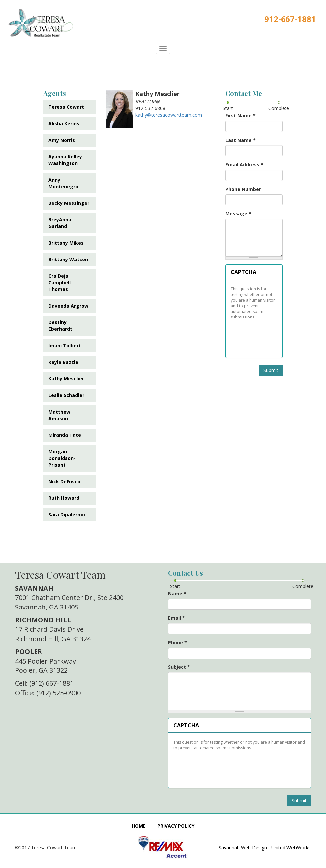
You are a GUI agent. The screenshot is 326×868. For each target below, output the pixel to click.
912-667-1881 (290, 19)
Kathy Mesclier (66, 379)
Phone (177, 642)
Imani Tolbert (65, 346)
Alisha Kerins (64, 123)
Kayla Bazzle (63, 362)
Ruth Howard (64, 498)
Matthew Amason (59, 415)
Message (238, 214)
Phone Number (243, 189)
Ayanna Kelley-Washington (66, 160)
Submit (271, 370)
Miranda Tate (65, 435)
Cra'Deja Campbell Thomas (60, 283)
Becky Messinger (69, 203)
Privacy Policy (176, 826)
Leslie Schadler (66, 395)
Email (176, 618)
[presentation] (254, 336)
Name (177, 593)
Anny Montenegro (63, 183)
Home (139, 826)
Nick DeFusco (64, 481)
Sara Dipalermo (67, 515)
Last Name (241, 140)
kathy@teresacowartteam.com (169, 115)
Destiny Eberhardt (60, 326)
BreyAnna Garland (60, 223)
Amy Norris (62, 140)
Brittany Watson (68, 259)
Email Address (244, 165)
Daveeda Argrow (68, 306)
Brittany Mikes (66, 243)
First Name (241, 116)
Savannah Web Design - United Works (265, 848)
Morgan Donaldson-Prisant (62, 458)
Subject (179, 667)
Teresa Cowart (66, 107)
